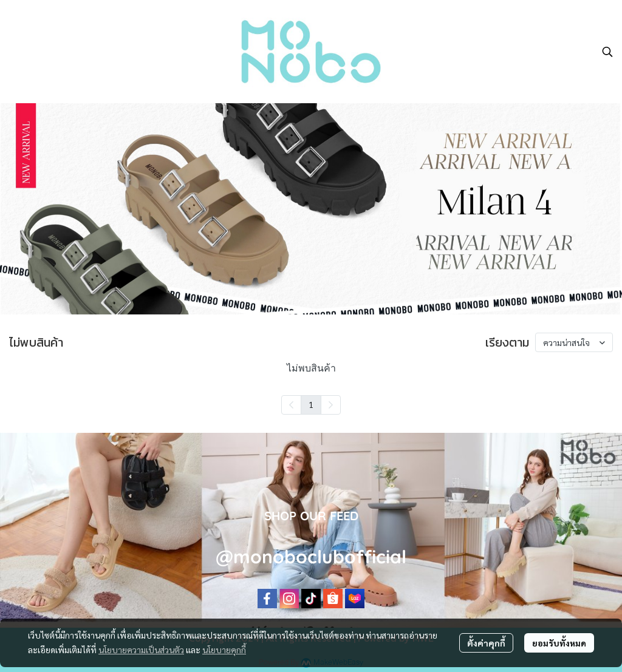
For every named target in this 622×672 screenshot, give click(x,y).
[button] (607, 52)
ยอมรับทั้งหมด (559, 643)
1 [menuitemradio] (311, 404)
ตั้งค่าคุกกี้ (486, 643)
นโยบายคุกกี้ (224, 650)
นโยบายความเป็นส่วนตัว (141, 650)
